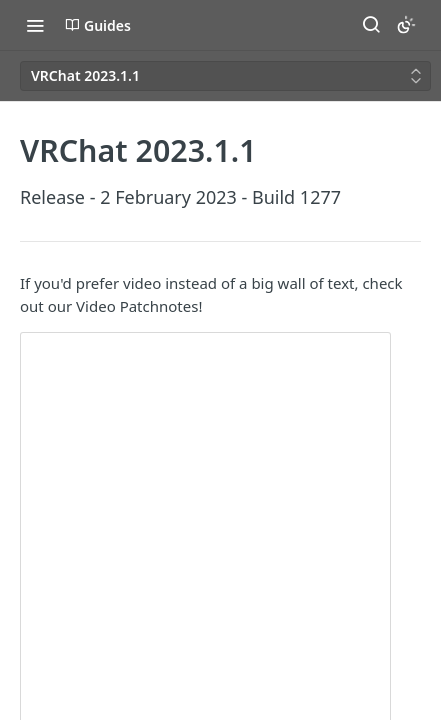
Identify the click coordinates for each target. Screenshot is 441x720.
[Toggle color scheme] (406, 25)
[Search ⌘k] (371, 25)
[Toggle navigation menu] (35, 25)
